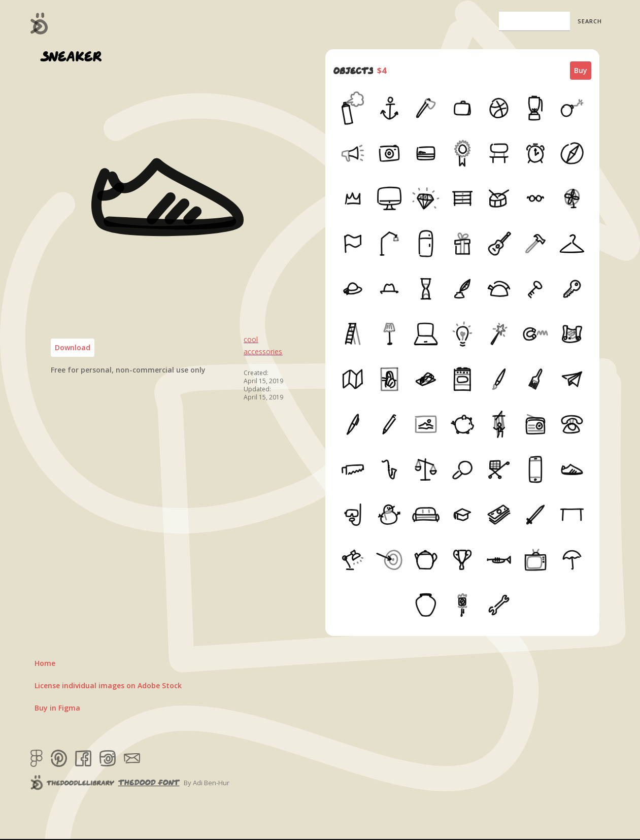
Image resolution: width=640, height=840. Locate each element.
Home (45, 663)
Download (73, 347)
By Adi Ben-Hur (207, 783)
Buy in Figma (57, 708)
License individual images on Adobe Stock (108, 685)
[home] (39, 23)
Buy (581, 70)
